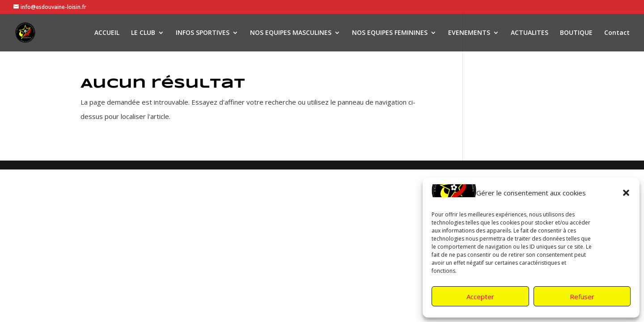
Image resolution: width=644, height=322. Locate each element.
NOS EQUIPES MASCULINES (291, 33)
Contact (617, 33)
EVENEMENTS (469, 33)
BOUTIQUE (576, 33)
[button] (626, 193)
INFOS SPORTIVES (203, 33)
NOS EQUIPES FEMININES (390, 33)
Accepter (480, 297)
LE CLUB (143, 33)
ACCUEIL (107, 33)
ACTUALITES (530, 33)
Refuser (582, 297)
